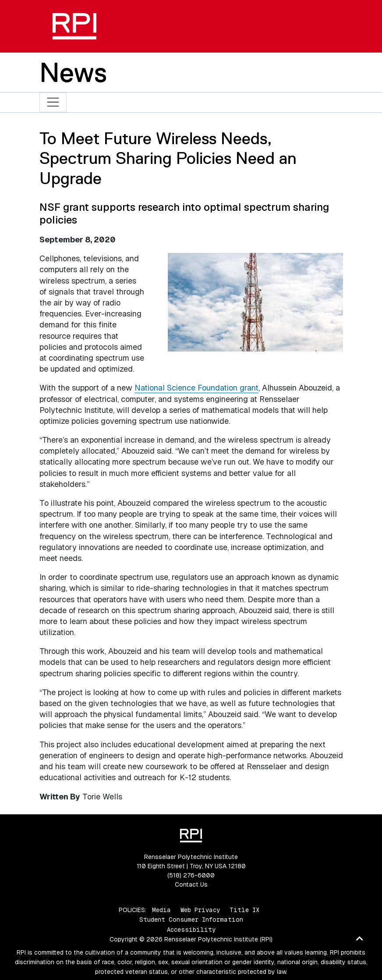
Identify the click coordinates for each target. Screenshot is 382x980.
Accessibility (191, 930)
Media (161, 910)
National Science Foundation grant (196, 388)
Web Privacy (200, 910)
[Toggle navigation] (53, 102)
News (73, 72)
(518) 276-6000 (191, 875)
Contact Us (191, 884)
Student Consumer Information (191, 920)
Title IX (244, 910)
